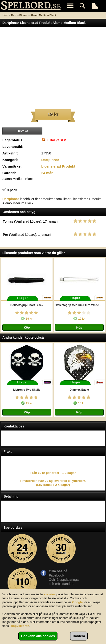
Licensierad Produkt (58, 166)
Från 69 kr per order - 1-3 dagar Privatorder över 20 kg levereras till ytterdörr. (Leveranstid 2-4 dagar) (53, 479)
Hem (5, 15)
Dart (14, 15)
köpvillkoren (20, 626)
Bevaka (22, 131)
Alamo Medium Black (43, 15)
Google (77, 602)
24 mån (47, 173)
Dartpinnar (50, 160)
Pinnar (23, 15)
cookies (50, 594)
